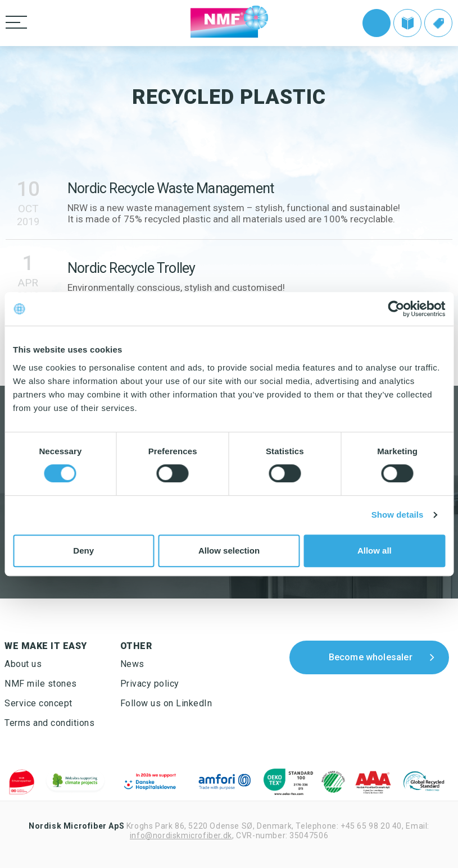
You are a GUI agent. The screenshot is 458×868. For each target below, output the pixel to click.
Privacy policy (150, 684)
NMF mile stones (41, 684)
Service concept (38, 703)
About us (23, 664)
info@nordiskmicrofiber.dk (181, 835)
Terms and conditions (49, 723)
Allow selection (229, 551)
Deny (83, 551)
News (132, 664)
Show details (398, 515)
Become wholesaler (371, 657)
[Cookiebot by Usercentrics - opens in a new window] (396, 309)
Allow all (375, 551)
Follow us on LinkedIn (166, 703)
